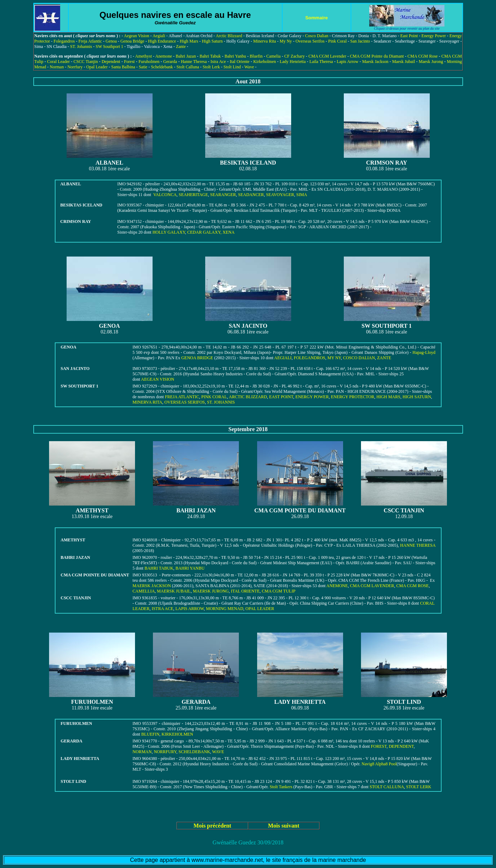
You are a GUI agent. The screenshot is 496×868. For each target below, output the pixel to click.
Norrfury (75, 67)
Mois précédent (212, 826)
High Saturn (212, 41)
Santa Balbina (123, 67)
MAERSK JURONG (211, 591)
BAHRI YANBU (190, 568)
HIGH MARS (388, 397)
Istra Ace (218, 62)
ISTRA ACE (162, 609)
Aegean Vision (137, 36)
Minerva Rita (265, 41)
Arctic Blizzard (229, 36)
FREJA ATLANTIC (182, 397)
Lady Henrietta (293, 62)
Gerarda (170, 62)
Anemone (164, 56)
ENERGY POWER (312, 397)
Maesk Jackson (375, 62)
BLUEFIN (150, 734)
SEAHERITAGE (193, 195)
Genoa (111, 41)
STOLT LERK (419, 787)
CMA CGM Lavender (327, 56)
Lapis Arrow (348, 62)
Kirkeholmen (264, 62)
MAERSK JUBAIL (174, 591)
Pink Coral (337, 41)
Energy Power (434, 36)
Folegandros (64, 41)
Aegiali (159, 36)
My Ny (286, 41)
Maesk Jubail (404, 62)
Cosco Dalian (317, 36)
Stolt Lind (232, 67)
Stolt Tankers (281, 787)
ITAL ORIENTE (245, 591)
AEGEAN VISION (158, 379)
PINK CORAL (214, 397)
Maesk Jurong (431, 62)
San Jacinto (360, 41)
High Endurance (162, 41)
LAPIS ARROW (190, 609)
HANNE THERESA (418, 545)
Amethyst (143, 56)
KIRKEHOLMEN (177, 734)
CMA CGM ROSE (412, 586)
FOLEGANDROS (309, 358)
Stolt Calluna (188, 67)
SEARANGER (223, 195)
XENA (229, 232)
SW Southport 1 (109, 47)
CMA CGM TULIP (279, 591)
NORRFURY (165, 752)
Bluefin (256, 56)
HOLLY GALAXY (169, 232)
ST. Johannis (81, 47)
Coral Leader (59, 62)
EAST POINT (281, 397)
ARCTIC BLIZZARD (248, 397)
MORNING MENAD (225, 609)
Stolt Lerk (211, 67)
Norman (57, 67)
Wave (249, 67)
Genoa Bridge (132, 41)
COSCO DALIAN (359, 358)
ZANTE (384, 358)
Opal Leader (97, 67)
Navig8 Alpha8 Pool (379, 764)
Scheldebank (162, 67)
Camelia (274, 56)
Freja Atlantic (90, 41)
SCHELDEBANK (194, 752)
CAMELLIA (144, 591)
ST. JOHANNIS (221, 402)
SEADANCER (251, 195)
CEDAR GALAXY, (205, 232)
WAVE (218, 752)
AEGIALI (283, 358)
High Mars (189, 41)
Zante (181, 47)
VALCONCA (165, 195)
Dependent (111, 62)
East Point (409, 36)
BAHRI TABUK (159, 568)
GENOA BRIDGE (198, 358)
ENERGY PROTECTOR (353, 397)
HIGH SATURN (417, 397)
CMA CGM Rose (423, 56)
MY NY (334, 358)
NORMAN (142, 752)
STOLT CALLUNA (387, 787)
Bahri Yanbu (235, 56)
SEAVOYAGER (280, 195)
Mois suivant (284, 826)
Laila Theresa (321, 62)
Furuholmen (149, 62)
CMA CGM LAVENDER (372, 586)
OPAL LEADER (260, 609)
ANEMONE (337, 586)
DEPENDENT (401, 746)
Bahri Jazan (186, 56)
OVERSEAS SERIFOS (185, 402)
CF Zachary (295, 56)
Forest (129, 62)
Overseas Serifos (310, 41)
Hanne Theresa (194, 62)
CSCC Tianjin (86, 62)
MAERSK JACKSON (152, 586)
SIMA (302, 195)
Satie (143, 67)
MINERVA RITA (147, 402)
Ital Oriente (239, 62)
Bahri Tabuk (210, 56)
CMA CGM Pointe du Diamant (377, 56)
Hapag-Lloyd (424, 352)
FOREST (379, 746)
